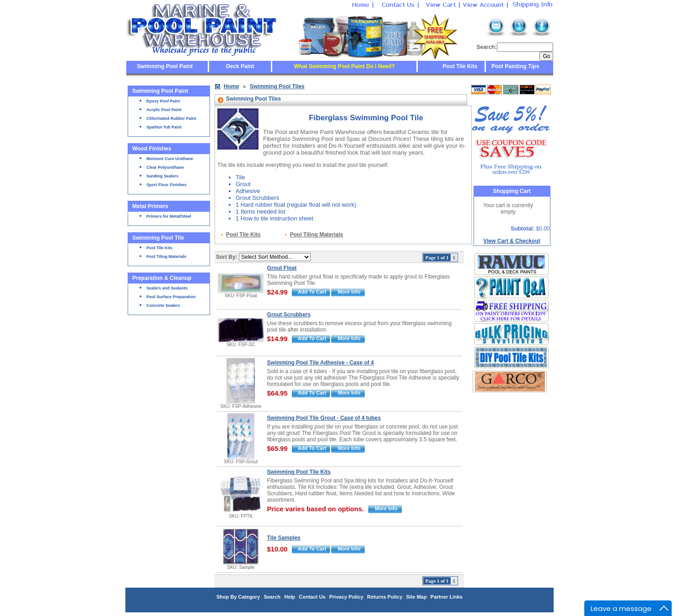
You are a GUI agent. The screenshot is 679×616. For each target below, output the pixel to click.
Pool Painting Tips (515, 66)
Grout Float (282, 268)
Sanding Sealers (162, 176)
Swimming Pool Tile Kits (299, 472)
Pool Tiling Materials (166, 257)
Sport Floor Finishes (167, 185)
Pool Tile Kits (460, 66)
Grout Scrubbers (289, 315)
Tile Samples (284, 538)
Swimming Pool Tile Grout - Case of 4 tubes (324, 418)
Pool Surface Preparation (171, 297)
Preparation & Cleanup (162, 278)
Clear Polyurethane (165, 167)
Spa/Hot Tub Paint (164, 127)
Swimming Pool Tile (158, 238)
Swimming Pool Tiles (277, 86)
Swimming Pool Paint (165, 66)
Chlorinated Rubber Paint (171, 118)
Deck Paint (240, 66)
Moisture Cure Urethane (170, 159)
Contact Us (312, 597)
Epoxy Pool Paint (163, 101)
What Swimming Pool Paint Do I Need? (344, 66)
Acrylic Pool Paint (164, 110)
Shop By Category (238, 597)
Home (231, 86)
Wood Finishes (152, 149)
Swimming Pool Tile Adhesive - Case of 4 (321, 363)
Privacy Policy (346, 597)
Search (272, 597)
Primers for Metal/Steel (169, 216)
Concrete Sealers (163, 305)
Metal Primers (150, 206)
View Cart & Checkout (512, 241)
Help (290, 597)
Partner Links (447, 597)
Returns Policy (385, 597)
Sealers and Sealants (167, 288)
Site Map (416, 597)
